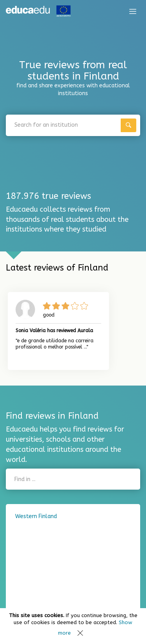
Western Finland (36, 516)
